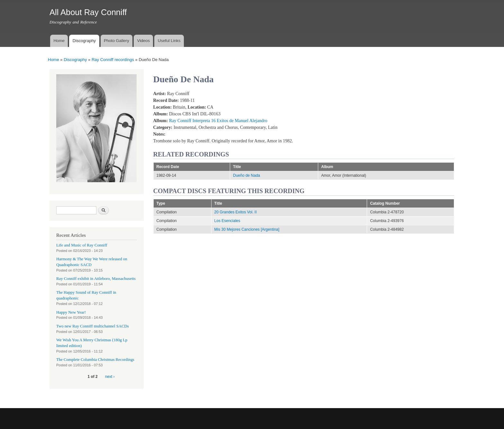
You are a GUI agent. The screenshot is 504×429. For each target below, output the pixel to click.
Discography (84, 41)
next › (110, 377)
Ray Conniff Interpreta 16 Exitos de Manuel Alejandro (218, 121)
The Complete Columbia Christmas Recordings (95, 360)
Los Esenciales (227, 221)
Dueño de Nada (247, 175)
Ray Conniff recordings (113, 60)
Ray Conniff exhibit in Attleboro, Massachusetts (96, 279)
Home (59, 41)
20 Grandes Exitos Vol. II (236, 212)
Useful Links (169, 41)
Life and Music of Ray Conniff (82, 245)
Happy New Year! (71, 312)
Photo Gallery (117, 41)
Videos (143, 41)
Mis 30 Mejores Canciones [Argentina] (247, 229)
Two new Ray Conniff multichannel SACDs (93, 326)
